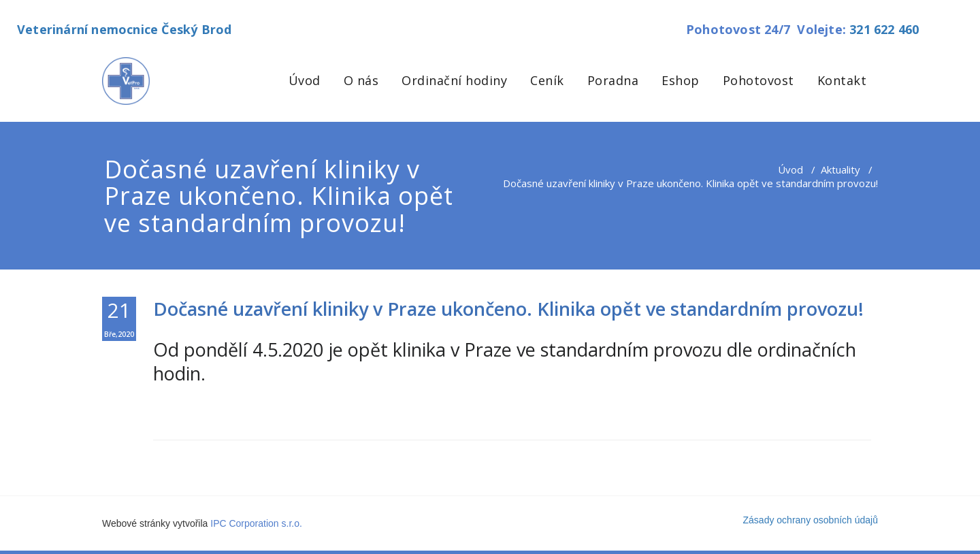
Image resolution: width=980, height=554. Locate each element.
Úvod (305, 80)
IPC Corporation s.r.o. (256, 523)
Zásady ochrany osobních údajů (811, 520)
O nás (361, 80)
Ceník (547, 80)
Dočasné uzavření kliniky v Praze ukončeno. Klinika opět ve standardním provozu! (508, 309)
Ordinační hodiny (454, 80)
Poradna (613, 80)
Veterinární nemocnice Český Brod (124, 29)
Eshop (681, 80)
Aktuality (840, 169)
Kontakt (842, 80)
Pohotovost (758, 80)
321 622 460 (884, 29)
